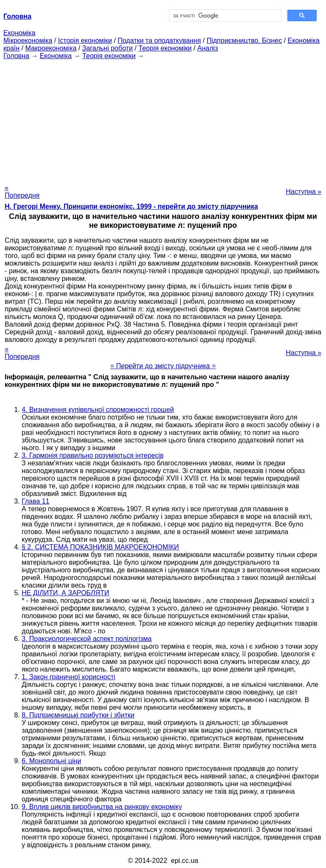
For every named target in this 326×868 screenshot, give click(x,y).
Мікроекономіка (28, 41)
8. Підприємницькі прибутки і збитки (78, 715)
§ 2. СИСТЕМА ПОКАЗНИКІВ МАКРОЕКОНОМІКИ (100, 547)
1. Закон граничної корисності (69, 677)
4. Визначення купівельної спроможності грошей (98, 410)
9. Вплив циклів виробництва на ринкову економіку (102, 807)
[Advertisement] (163, 119)
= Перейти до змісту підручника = (163, 366)
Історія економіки (85, 41)
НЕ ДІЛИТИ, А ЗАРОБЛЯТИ (65, 593)
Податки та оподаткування (159, 41)
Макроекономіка (51, 48)
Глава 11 (35, 501)
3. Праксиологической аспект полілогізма (87, 639)
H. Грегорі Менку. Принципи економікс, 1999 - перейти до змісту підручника (131, 206)
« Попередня (22, 192)
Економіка (19, 33)
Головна (16, 56)
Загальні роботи (107, 48)
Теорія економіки (165, 48)
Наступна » (304, 192)
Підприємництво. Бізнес (244, 41)
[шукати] (224, 16)
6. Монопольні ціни (51, 761)
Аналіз (208, 48)
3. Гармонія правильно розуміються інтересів (93, 455)
